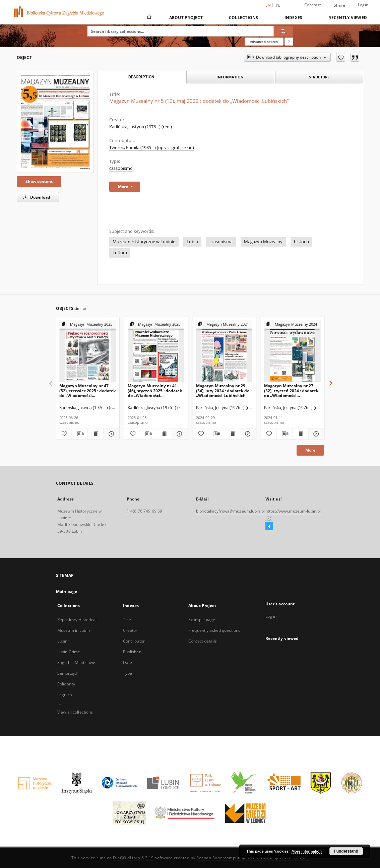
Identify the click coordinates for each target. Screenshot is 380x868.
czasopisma (221, 242)
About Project (186, 18)
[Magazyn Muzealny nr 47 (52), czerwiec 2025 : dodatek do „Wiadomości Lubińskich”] (88, 351)
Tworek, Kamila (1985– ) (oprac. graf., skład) (152, 148)
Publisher (132, 652)
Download (36, 197)
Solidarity (66, 684)
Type (128, 673)
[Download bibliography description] (79, 434)
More (310, 450)
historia (301, 242)
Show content (39, 181)
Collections (244, 18)
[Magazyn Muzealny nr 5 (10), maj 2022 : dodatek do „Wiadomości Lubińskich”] (55, 122)
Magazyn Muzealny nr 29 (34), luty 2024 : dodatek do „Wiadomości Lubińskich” (223, 390)
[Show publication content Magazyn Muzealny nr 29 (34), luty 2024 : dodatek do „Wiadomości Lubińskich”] (232, 434)
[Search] (283, 31)
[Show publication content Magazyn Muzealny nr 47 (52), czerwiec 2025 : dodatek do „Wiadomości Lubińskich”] (96, 434)
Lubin (192, 242)
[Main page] (149, 17)
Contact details (203, 641)
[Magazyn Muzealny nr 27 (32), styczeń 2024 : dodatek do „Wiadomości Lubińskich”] (292, 351)
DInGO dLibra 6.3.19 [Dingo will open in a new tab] (133, 858)
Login (363, 5)
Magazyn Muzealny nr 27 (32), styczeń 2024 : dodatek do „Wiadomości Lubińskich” (291, 390)
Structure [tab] (319, 77)
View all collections (75, 712)
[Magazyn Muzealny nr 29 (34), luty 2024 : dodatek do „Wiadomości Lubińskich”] (224, 351)
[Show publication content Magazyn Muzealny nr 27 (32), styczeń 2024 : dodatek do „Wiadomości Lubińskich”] (300, 434)
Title (127, 620)
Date (128, 662)
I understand (346, 851)
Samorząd (67, 673)
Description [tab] (141, 77)
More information (307, 851)
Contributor (134, 641)
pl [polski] (278, 5)
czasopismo (121, 168)
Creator (130, 630)
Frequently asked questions (214, 630)
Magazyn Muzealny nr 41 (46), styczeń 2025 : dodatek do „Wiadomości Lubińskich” (155, 390)
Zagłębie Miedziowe (76, 662)
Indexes (294, 18)
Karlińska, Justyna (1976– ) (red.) (141, 127)
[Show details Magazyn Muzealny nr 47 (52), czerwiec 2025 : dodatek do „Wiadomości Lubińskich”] (110, 434)
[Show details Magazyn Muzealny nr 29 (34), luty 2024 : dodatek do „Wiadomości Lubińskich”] (247, 434)
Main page (67, 591)
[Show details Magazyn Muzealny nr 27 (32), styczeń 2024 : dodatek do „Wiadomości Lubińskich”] (315, 434)
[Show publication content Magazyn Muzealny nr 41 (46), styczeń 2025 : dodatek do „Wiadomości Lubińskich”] (164, 434)
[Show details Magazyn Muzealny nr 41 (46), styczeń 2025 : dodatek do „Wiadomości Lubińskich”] (179, 434)
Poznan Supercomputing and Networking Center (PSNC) (252, 858)
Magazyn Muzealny (263, 242)
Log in (271, 616)
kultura (120, 253)
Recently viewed (348, 18)
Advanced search (264, 42)
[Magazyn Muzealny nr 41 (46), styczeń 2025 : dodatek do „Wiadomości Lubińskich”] (156, 351)
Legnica (65, 695)
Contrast (313, 5)
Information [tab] (230, 77)
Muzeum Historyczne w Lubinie (144, 242)
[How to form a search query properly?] (289, 42)
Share (339, 5)
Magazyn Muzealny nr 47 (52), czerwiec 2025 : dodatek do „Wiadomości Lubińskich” (87, 390)
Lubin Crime (69, 652)
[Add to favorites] (341, 57)
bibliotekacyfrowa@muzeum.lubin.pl (230, 511)
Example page (202, 620)
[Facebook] (269, 527)
